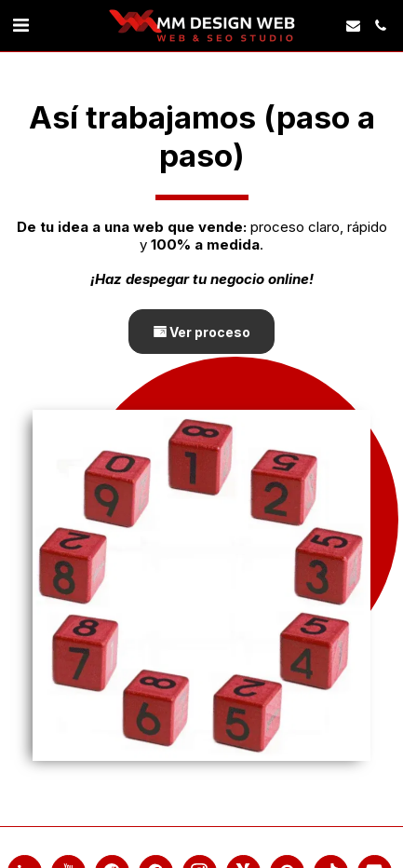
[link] (20, 25)
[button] (353, 26)
